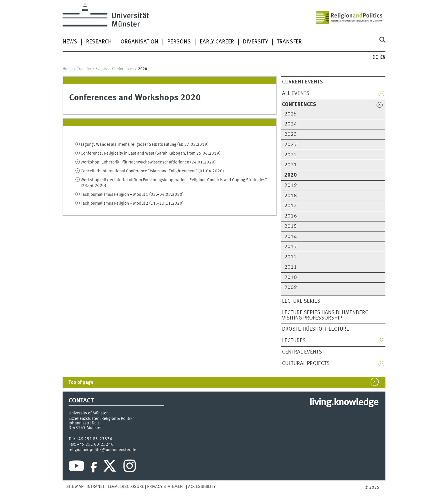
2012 (291, 257)
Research (99, 42)
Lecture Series (301, 301)
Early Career (217, 42)
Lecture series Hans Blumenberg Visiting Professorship (325, 315)
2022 (291, 155)
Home (68, 69)
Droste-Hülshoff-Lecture (316, 329)
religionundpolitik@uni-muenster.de (102, 450)
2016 (291, 216)
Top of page (81, 383)
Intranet (96, 487)
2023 (291, 134)
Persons (179, 42)
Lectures (294, 341)
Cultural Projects (306, 364)
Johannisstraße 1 (84, 423)
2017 (291, 206)
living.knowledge (344, 403)
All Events (296, 93)
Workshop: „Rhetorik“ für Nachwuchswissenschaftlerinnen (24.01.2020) (148, 162)
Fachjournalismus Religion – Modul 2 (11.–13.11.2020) (132, 203)
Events (101, 69)
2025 (291, 114)
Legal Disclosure (126, 487)
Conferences (123, 69)
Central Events (302, 352)
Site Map (75, 487)
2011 (291, 267)
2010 (291, 278)
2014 (291, 237)
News (70, 42)
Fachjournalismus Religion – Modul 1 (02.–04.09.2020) (132, 195)
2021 (291, 165)
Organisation (139, 42)
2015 (291, 226)
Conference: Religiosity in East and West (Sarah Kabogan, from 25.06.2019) (151, 153)
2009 (291, 288)
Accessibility (202, 487)
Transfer (289, 42)
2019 (291, 185)
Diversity (255, 42)
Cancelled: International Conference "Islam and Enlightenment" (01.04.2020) (152, 171)
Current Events (302, 82)
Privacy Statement (166, 487)
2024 (291, 124)
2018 (291, 196)
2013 (291, 247)
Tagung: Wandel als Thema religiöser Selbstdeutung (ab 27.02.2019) (145, 145)
